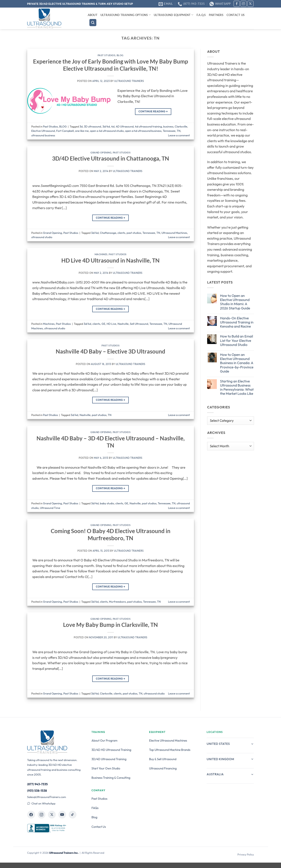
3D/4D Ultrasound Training (109, 759)
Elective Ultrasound (43, 131)
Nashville (123, 324)
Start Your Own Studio (106, 768)
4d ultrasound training (148, 126)
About (93, 15)
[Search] (93, 23)
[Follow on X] (250, 4)
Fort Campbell (65, 131)
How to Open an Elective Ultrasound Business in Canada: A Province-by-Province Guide (237, 363)
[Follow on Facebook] (237, 4)
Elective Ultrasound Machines (168, 741)
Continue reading (153, 111)
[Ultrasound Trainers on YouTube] (62, 815)
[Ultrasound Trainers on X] (52, 815)
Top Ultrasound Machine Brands (170, 750)
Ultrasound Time (50, 508)
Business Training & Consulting (111, 778)
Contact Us (236, 15)
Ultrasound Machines (174, 233)
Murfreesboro (117, 602)
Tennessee (169, 131)
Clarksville (181, 126)
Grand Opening (101, 152)
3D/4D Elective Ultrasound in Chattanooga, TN (111, 158)
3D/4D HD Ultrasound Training (111, 750)
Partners (216, 15)
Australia (230, 774)
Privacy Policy (246, 854)
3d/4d (106, 126)
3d (81, 126)
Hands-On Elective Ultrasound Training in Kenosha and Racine (237, 322)
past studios (134, 233)
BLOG (120, 55)
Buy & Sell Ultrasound (163, 759)
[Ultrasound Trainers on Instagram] (41, 815)
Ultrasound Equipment (174, 15)
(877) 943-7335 (38, 784)
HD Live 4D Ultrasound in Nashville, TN (110, 260)
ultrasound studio (42, 237)
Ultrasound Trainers (129, 81)
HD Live (111, 324)
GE (103, 324)
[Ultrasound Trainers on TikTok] (73, 815)
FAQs (95, 808)
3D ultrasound (93, 126)
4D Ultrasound (125, 126)
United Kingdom (230, 759)
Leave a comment (179, 135)
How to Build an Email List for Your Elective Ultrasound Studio (237, 340)
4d (113, 126)
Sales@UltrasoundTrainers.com (47, 797)
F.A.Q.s (201, 15)
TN (179, 131)
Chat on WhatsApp (41, 803)
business (168, 126)
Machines (101, 254)
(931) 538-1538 (37, 791)
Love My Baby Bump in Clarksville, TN (110, 625)
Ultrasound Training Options (126, 15)
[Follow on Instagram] (244, 4)
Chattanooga (108, 233)
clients (121, 233)
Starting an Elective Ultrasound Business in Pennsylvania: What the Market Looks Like (237, 388)
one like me (82, 131)
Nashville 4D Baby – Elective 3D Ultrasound (110, 351)
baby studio (107, 503)
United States (230, 744)
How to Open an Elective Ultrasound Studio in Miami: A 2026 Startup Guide (235, 302)
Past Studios (107, 55)
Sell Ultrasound (139, 324)
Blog (94, 817)
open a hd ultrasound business (143, 131)
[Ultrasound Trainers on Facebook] (31, 815)
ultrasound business (43, 135)
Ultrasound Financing (163, 768)
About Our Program (105, 741)
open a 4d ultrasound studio (107, 131)
